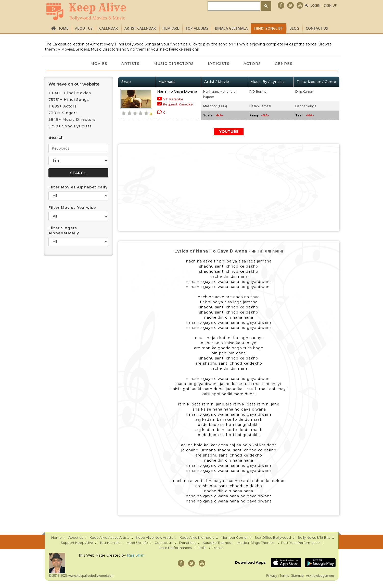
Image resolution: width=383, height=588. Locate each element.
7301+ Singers (63, 113)
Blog (294, 28)
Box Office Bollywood (273, 537)
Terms (284, 575)
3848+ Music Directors (72, 119)
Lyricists (219, 64)
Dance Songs (306, 106)
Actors (253, 64)
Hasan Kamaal (260, 106)
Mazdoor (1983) (215, 106)
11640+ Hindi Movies (70, 93)
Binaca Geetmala (231, 28)
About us (84, 28)
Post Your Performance (300, 543)
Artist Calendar (140, 28)
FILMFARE (171, 28)
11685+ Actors (63, 106)
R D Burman (259, 92)
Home (63, 28)
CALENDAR (108, 28)
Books (218, 548)
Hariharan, (211, 92)
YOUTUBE (229, 131)
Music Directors (174, 64)
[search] (233, 6)
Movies (98, 64)
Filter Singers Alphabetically (64, 231)
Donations (188, 543)
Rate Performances (176, 548)
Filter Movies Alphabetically (78, 187)
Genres (284, 64)
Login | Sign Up (324, 5)
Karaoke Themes (217, 543)
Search (56, 137)
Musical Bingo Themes (256, 543)
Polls (202, 548)
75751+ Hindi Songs (69, 100)
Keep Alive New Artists (154, 537)
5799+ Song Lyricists (70, 126)
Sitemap (297, 575)
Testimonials (110, 543)
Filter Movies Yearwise (72, 208)
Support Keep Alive (77, 543)
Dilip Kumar (304, 92)
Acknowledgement (320, 575)
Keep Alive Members (197, 537)
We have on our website (74, 84)
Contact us (317, 28)
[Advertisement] (229, 188)
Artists (130, 64)
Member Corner (234, 537)
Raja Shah (136, 555)
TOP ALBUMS (197, 28)
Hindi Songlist (269, 28)
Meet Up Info (137, 543)
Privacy (272, 575)
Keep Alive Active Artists (109, 537)
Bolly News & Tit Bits (314, 537)
